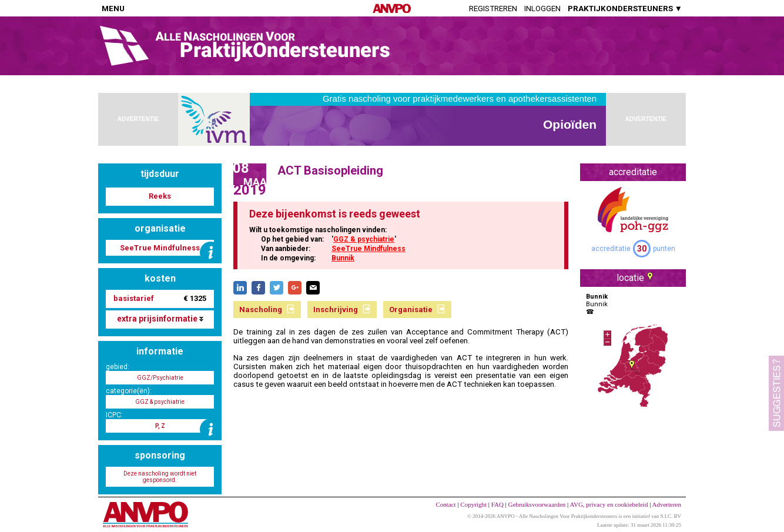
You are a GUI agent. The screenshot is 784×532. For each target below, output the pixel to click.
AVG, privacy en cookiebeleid (609, 504)
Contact (445, 504)
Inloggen (542, 9)
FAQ (497, 504)
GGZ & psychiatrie (364, 239)
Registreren (493, 9)
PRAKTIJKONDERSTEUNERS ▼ (625, 9)
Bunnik (343, 258)
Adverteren (667, 504)
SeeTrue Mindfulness (368, 249)
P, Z (160, 426)
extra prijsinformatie (160, 319)
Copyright (473, 504)
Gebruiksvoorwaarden (537, 504)
